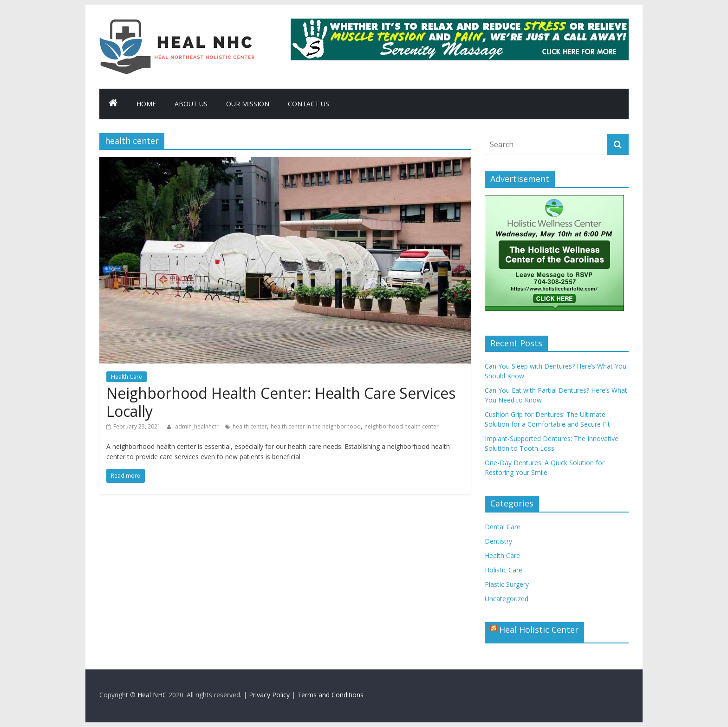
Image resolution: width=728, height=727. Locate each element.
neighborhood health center (402, 426)
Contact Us (309, 104)
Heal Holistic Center (539, 630)
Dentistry (498, 541)
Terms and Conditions (330, 695)
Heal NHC (152, 695)
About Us (191, 104)
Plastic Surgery (507, 584)
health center (250, 426)
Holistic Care (504, 570)
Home (146, 104)
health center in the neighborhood (316, 426)
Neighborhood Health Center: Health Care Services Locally (281, 402)
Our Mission (248, 104)
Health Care (127, 377)
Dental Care (503, 527)
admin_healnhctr (198, 426)
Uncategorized (507, 599)
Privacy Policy (269, 695)
